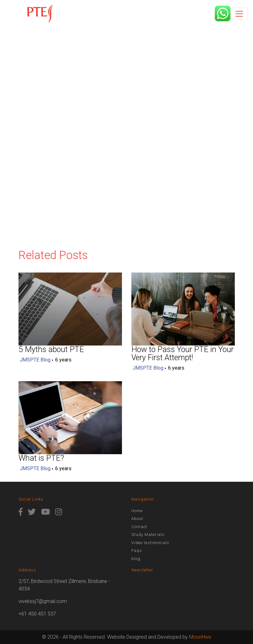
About (137, 519)
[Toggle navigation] (239, 14)
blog (136, 559)
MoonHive (200, 637)
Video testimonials (150, 543)
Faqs (137, 551)
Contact (139, 527)
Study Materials (148, 535)
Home (137, 511)
